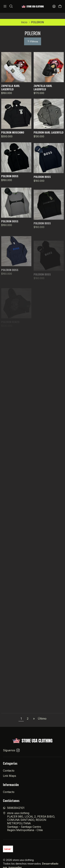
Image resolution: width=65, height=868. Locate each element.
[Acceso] (54, 6)
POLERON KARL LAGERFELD (49, 126)
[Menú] (5, 6)
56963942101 (14, 802)
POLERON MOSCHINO (13, 126)
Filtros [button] (33, 35)
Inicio (24, 16)
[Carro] (60, 6)
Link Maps (10, 770)
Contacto (9, 765)
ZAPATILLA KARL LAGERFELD (10, 81)
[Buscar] (11, 6)
